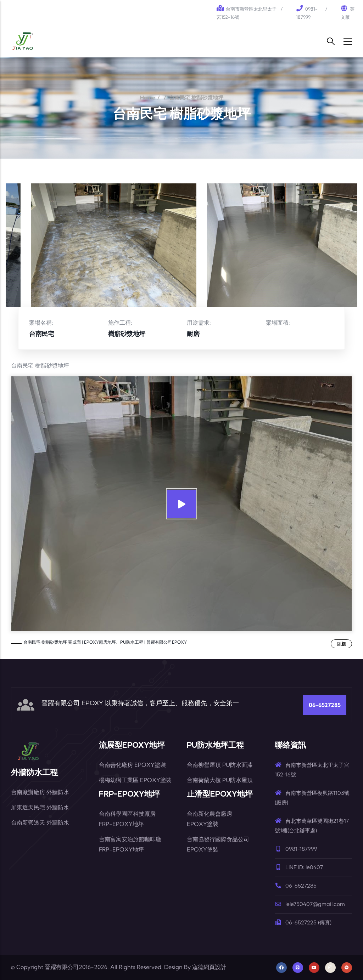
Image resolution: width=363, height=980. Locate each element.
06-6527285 (325, 705)
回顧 (341, 644)
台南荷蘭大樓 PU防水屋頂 (220, 780)
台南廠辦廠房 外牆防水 (40, 792)
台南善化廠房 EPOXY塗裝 (132, 765)
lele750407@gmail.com (310, 904)
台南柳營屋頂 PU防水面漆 (220, 765)
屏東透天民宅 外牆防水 (40, 807)
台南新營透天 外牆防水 (40, 822)
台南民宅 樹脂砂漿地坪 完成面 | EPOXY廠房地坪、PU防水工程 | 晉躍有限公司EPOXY (105, 642)
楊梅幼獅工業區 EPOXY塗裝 (135, 780)
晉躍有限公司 (62, 967)
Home (148, 98)
